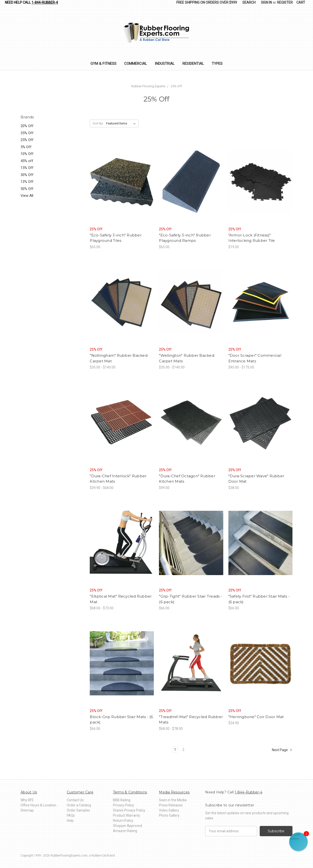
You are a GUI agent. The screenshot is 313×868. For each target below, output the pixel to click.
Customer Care (80, 792)
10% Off (27, 154)
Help (70, 821)
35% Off (27, 133)
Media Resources (174, 792)
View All (27, 196)
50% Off (27, 189)
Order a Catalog (79, 805)
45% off (27, 161)
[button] (298, 842)
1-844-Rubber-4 (45, 2)
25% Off (27, 140)
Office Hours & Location (38, 805)
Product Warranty (127, 815)
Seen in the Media (173, 800)
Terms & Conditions (130, 792)
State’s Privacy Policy (129, 810)
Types (217, 64)
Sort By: (98, 123)
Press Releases (171, 805)
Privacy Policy (123, 805)
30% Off (27, 175)
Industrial (165, 64)
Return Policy (123, 821)
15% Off (27, 168)
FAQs (71, 815)
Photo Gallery (169, 815)
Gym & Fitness (103, 64)
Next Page (282, 750)
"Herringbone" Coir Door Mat (256, 717)
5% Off (26, 147)
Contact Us (75, 800)
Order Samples (78, 810)
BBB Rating (122, 800)
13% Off (27, 182)
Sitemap (27, 810)
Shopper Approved (128, 826)
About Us (29, 792)
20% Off (27, 126)
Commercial (136, 64)
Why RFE (27, 800)
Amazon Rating (125, 831)
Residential (193, 64)
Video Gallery (169, 810)
